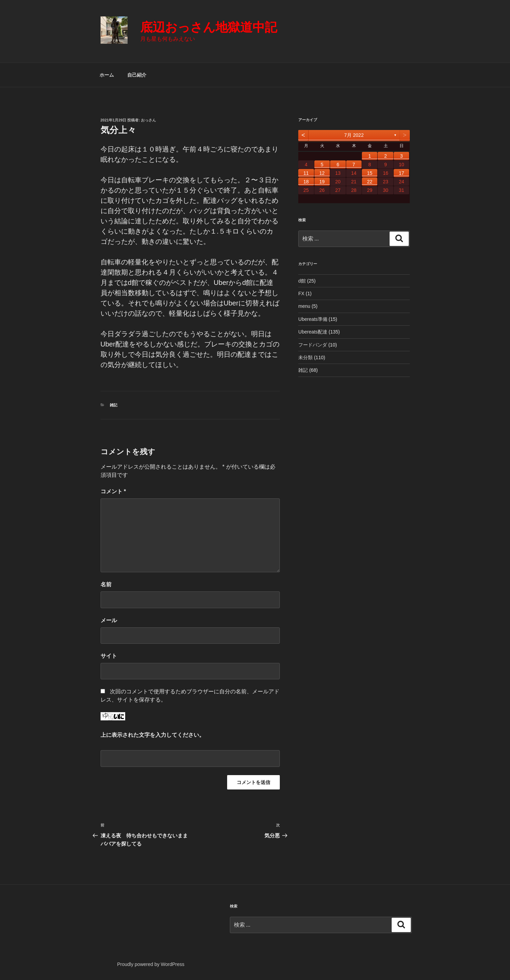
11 (306, 173)
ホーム (107, 75)
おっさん (148, 120)
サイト (109, 656)
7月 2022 (354, 135)
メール (109, 620)
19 (322, 182)
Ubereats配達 (313, 332)
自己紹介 (137, 75)
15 (370, 173)
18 (306, 182)
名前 (106, 584)
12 (322, 173)
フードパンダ (313, 345)
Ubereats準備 (313, 319)
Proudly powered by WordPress (151, 964)
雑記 (114, 405)
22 (370, 182)
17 (402, 173)
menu (304, 306)
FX (301, 293)
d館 (302, 281)
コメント (113, 491)
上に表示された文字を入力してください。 (153, 735)
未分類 (305, 357)
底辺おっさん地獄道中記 (209, 27)
